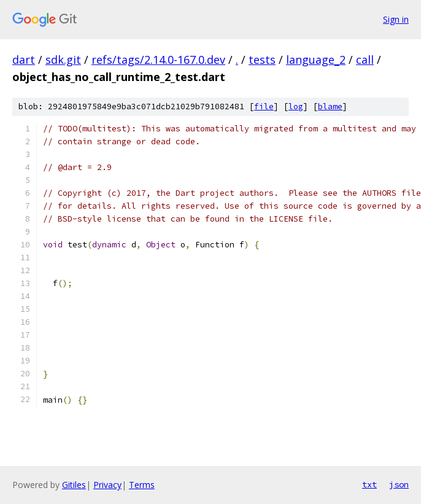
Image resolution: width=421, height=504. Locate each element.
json (399, 484)
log (296, 107)
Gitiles (74, 485)
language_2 (316, 60)
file (264, 107)
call (365, 60)
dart (24, 60)
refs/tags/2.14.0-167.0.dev (158, 60)
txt (369, 484)
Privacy (107, 485)
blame (330, 107)
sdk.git (63, 60)
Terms (142, 485)
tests (262, 60)
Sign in (396, 19)
